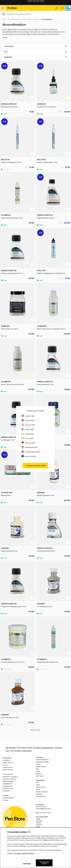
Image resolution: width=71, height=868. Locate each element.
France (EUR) (28, 438)
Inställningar (27, 864)
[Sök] (35, 14)
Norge (38, 819)
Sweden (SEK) (28, 416)
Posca (38, 789)
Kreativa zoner (8, 788)
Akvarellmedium (47, 19)
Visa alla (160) (41, 796)
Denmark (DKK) (28, 425)
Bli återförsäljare (8, 781)
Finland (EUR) (28, 429)
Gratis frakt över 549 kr (35, 2)
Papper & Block (41, 767)
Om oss (5, 765)
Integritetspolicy (8, 798)
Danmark (39, 821)
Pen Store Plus (8, 774)
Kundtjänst (7, 760)
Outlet (38, 771)
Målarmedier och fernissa (31, 19)
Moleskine (39, 794)
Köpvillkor (6, 795)
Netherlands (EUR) (29, 447)
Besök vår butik (8, 770)
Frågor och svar (8, 762)
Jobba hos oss (8, 767)
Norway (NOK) (28, 420)
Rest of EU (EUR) (29, 456)
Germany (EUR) (28, 443)
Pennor (38, 764)
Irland (38, 827)
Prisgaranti (6, 791)
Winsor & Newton (42, 792)
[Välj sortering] (35, 57)
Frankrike (39, 825)
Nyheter (39, 774)
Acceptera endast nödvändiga (24, 853)
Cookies (5, 800)
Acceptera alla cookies (44, 863)
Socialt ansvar (8, 786)
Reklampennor (8, 784)
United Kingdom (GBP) (31, 452)
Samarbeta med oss (10, 779)
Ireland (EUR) (28, 434)
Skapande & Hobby (42, 762)
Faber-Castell (41, 787)
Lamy (38, 785)
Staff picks (40, 776)
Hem (4, 19)
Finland (38, 823)
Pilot (37, 782)
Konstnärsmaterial (14, 19)
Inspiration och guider (10, 777)
